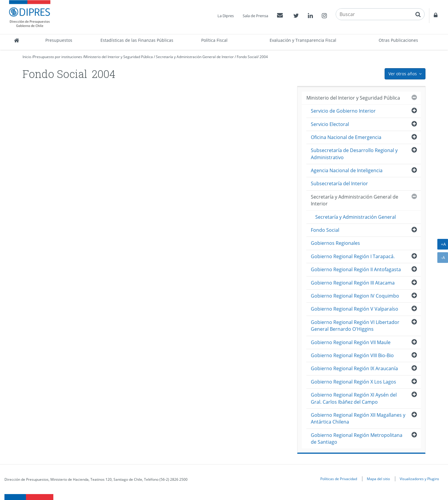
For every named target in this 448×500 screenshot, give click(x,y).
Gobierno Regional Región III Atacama (353, 283)
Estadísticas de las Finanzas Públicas (137, 40)
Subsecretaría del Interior (339, 183)
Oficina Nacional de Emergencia (346, 137)
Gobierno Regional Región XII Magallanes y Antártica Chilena (358, 418)
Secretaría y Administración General (356, 217)
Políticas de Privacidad (339, 479)
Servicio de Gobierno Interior (343, 111)
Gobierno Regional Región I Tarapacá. (353, 256)
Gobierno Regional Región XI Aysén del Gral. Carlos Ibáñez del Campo (354, 398)
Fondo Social (247, 57)
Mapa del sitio (378, 479)
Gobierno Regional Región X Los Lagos (353, 382)
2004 (264, 57)
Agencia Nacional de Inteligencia (347, 170)
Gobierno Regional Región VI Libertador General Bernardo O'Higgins (355, 326)
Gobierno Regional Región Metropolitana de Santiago (357, 439)
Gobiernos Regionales (335, 243)
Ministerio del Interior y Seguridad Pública (119, 57)
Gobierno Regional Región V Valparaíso (355, 309)
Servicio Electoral (330, 124)
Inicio (27, 57)
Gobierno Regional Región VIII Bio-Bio (352, 355)
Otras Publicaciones (398, 40)
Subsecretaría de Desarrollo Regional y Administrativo (354, 154)
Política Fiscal (214, 40)
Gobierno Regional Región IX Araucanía (354, 368)
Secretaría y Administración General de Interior (195, 57)
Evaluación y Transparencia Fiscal (303, 40)
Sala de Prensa (255, 16)
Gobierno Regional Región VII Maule (351, 342)
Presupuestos (59, 40)
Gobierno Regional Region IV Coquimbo (355, 296)
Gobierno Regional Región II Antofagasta (356, 269)
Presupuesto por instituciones (58, 57)
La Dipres (226, 16)
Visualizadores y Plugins (419, 479)
